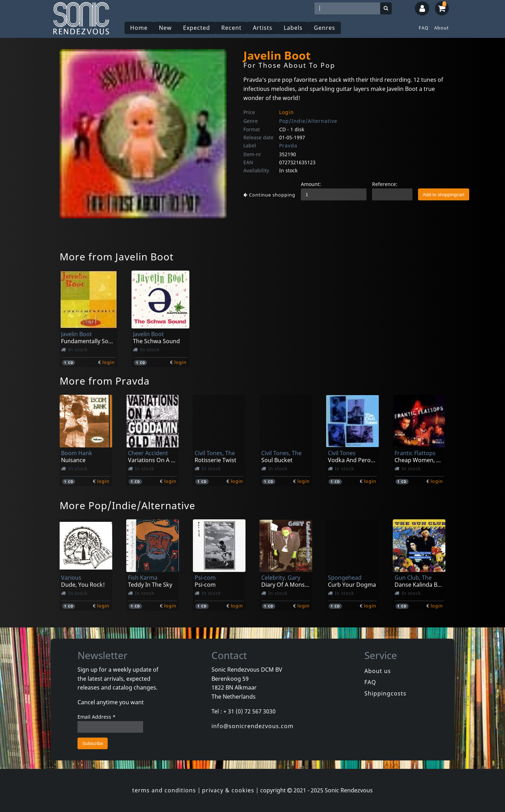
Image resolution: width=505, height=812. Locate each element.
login (109, 362)
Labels (293, 28)
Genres (325, 28)
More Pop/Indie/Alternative (127, 505)
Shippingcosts (385, 693)
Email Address (97, 717)
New (165, 28)
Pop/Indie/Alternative (308, 121)
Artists (263, 28)
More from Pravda (105, 381)
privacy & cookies (228, 790)
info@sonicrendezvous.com (252, 726)
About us (378, 671)
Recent (231, 28)
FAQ (424, 28)
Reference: (385, 184)
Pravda (288, 145)
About (442, 28)
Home (139, 28)
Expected (197, 28)
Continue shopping (269, 195)
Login (287, 112)
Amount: (311, 184)
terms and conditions (164, 790)
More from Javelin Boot (117, 257)
